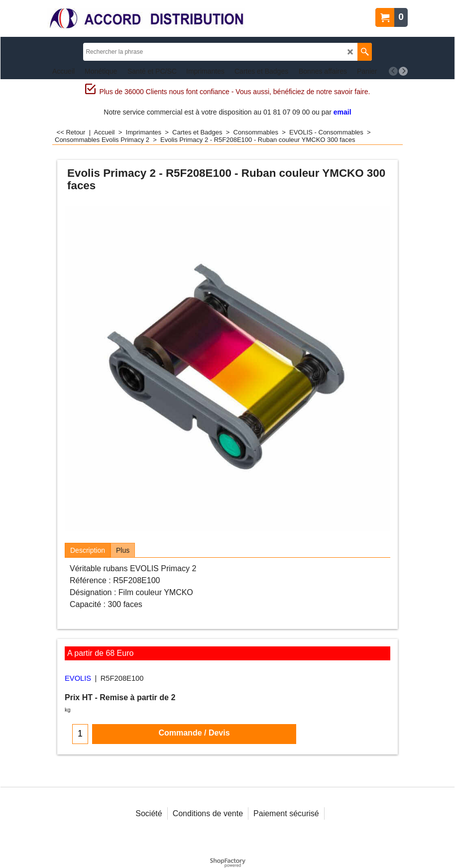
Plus (123, 550)
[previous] (393, 71)
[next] (403, 71)
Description (88, 550)
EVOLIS (78, 678)
